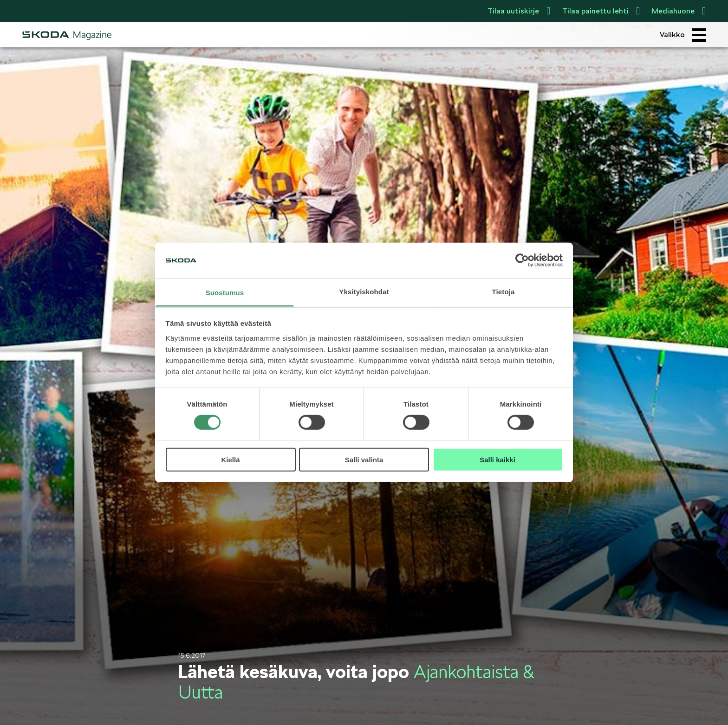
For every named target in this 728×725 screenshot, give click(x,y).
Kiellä (230, 459)
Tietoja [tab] (504, 292)
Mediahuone (679, 11)
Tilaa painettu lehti (601, 11)
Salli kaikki (497, 459)
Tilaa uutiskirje (519, 11)
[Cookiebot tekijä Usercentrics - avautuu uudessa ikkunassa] (522, 260)
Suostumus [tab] (225, 293)
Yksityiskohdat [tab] (364, 292)
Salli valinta (364, 459)
